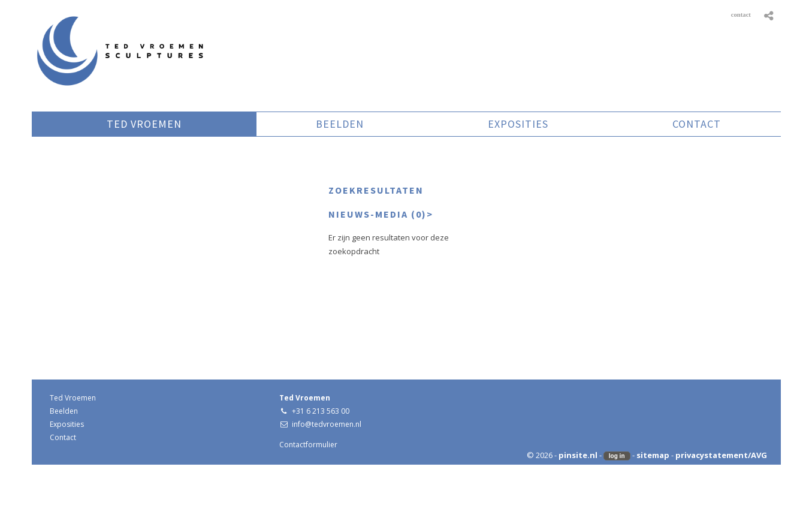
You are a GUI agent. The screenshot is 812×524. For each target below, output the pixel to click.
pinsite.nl (578, 455)
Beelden (64, 411)
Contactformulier (308, 445)
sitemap (653, 455)
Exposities (67, 424)
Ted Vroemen (73, 398)
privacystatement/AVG (721, 455)
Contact (63, 437)
